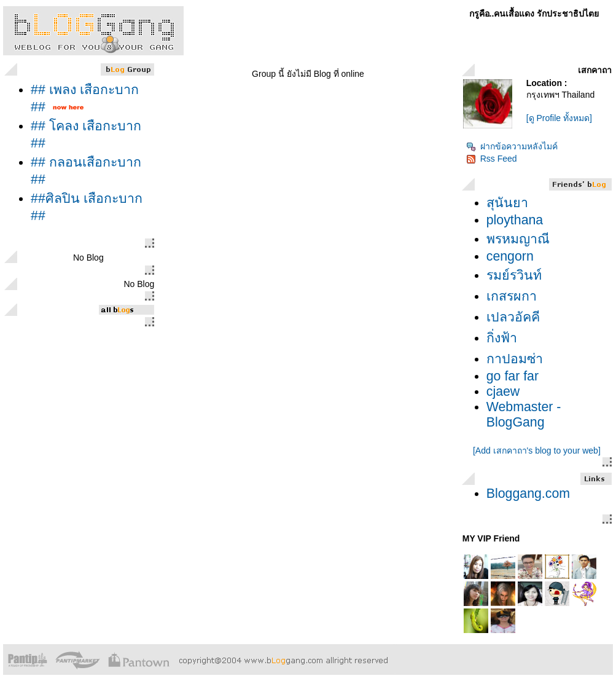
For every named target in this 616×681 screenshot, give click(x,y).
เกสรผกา (512, 296)
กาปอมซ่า (515, 359)
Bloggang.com (528, 494)
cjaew (503, 392)
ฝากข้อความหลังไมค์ (512, 146)
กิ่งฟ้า (502, 338)
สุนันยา (507, 203)
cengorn (510, 256)
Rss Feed (492, 159)
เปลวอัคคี (513, 317)
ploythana (515, 220)
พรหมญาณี (518, 239)
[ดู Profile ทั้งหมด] (559, 118)
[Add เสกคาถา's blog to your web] (537, 451)
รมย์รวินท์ (514, 275)
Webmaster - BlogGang (524, 415)
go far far (513, 376)
